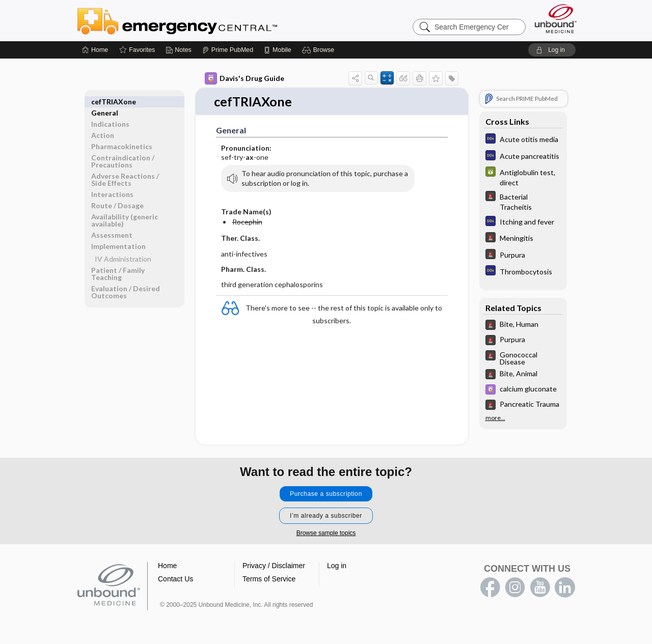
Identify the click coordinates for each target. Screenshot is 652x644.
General (105, 102)
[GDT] (523, 177)
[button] (320, 50)
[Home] (95, 50)
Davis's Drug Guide (244, 78)
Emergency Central (204, 20)
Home (167, 566)
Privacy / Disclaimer (274, 566)
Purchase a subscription (326, 494)
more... (495, 418)
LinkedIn (565, 588)
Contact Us (175, 579)
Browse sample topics (326, 534)
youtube (540, 588)
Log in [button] (337, 566)
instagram (515, 588)
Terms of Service (269, 579)
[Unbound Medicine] (556, 19)
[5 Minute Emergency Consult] (523, 201)
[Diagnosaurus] (523, 140)
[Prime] (228, 50)
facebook (490, 588)
